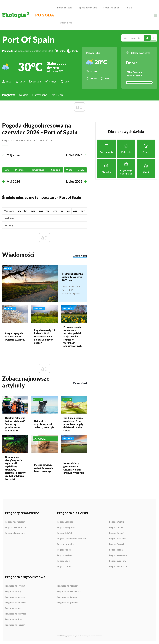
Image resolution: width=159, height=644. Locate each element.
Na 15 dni (58, 95)
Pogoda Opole (116, 527)
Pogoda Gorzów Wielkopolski (71, 539)
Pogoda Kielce (64, 550)
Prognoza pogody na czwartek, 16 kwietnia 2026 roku (15, 336)
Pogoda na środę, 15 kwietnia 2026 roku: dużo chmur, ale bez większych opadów (44, 336)
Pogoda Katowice (65, 544)
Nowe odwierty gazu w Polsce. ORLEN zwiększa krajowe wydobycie (74, 468)
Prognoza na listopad (67, 597)
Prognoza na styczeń (15, 586)
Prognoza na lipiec (14, 619)
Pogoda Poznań (117, 533)
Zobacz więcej (80, 256)
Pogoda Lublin (64, 566)
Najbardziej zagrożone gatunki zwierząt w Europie (44, 424)
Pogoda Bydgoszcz (66, 527)
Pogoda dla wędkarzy (15, 533)
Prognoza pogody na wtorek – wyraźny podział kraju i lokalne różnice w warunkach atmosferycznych (72, 336)
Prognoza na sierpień (15, 625)
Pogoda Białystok (66, 522)
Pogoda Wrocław (118, 561)
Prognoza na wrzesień (68, 586)
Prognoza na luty (13, 591)
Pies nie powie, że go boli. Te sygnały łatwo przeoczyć (44, 468)
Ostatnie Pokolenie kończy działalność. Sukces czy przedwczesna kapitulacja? (15, 424)
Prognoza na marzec (15, 597)
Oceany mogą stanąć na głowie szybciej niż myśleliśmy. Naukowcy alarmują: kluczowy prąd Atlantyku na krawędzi (15, 468)
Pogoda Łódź (63, 561)
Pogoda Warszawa (118, 555)
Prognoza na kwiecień (16, 603)
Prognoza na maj (13, 608)
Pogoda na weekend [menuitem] (87, 8)
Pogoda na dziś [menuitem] (64, 8)
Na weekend (40, 95)
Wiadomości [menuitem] (66, 23)
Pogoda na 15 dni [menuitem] (111, 8)
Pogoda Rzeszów (117, 539)
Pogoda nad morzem (15, 522)
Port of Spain (28, 40)
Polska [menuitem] (129, 8)
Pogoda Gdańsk (65, 533)
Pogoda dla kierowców (16, 527)
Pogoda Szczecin (117, 544)
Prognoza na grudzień (68, 603)
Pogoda (45, 15)
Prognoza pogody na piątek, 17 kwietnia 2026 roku (72, 277)
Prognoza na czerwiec (15, 614)
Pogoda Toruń (116, 550)
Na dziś (23, 95)
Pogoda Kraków (65, 555)
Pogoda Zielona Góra (119, 566)
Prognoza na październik (69, 591)
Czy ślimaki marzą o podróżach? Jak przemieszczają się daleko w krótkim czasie (73, 424)
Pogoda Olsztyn (117, 522)
